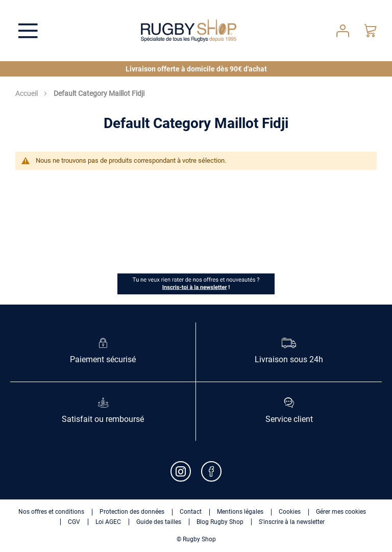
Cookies (290, 512)
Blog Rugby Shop (220, 522)
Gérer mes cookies (341, 512)
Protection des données (132, 512)
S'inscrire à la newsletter (292, 522)
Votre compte (343, 31)
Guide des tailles (159, 522)
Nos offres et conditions (51, 512)
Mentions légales (240, 512)
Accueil (27, 93)
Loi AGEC (108, 522)
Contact (191, 512)
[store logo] (189, 31)
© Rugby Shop (196, 539)
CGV (74, 522)
